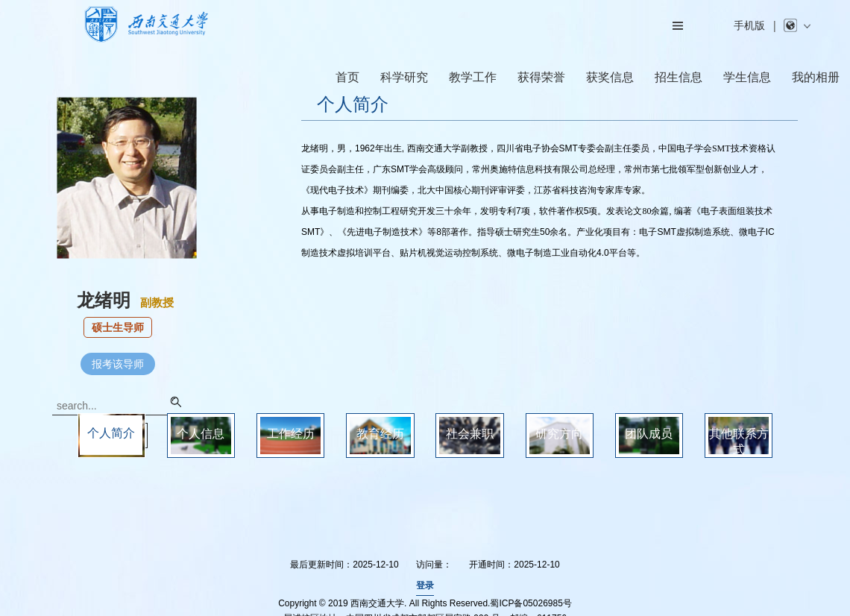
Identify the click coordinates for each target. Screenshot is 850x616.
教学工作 (473, 77)
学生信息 (747, 77)
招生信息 (679, 77)
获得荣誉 (541, 77)
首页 (347, 77)
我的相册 (816, 77)
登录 (425, 585)
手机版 (749, 25)
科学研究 (404, 77)
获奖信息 (610, 77)
